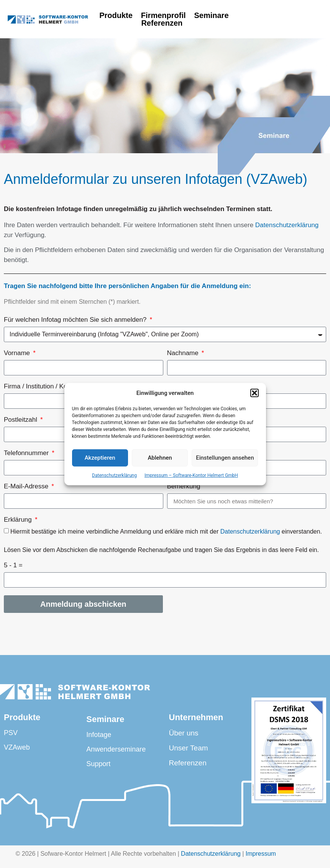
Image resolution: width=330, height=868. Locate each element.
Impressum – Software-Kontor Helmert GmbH (191, 475)
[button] (254, 393)
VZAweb (17, 747)
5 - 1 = (13, 565)
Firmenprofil (163, 15)
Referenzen (164, 23)
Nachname (184, 353)
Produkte (116, 15)
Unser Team (189, 748)
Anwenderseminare (116, 749)
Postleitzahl (21, 420)
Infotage (99, 735)
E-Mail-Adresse (27, 486)
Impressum (261, 854)
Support (98, 764)
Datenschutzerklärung (114, 475)
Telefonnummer (27, 453)
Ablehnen (160, 458)
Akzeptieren (100, 458)
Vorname (18, 353)
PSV (11, 733)
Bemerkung (184, 486)
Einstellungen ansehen (225, 458)
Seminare (211, 15)
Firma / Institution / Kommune (47, 387)
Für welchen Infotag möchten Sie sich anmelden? (76, 320)
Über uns (184, 733)
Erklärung (19, 520)
